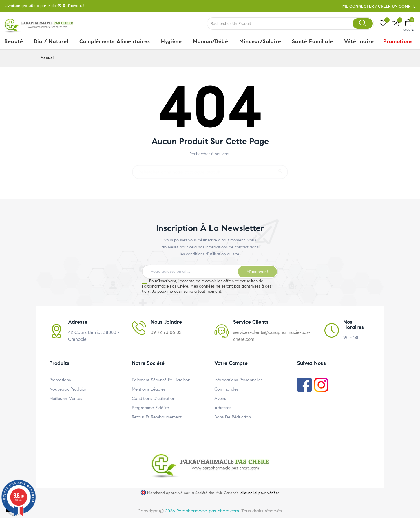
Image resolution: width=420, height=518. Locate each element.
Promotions (60, 380)
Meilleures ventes (66, 398)
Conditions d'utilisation (154, 398)
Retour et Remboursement (157, 417)
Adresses (223, 408)
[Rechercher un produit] (210, 169)
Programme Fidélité (150, 408)
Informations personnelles (238, 380)
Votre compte (231, 363)
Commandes (226, 389)
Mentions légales (149, 389)
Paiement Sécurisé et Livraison (161, 380)
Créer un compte (397, 6)
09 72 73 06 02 (166, 332)
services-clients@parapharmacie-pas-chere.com (272, 336)
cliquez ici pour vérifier (260, 493)
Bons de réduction (233, 417)
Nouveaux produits (67, 389)
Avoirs (220, 398)
